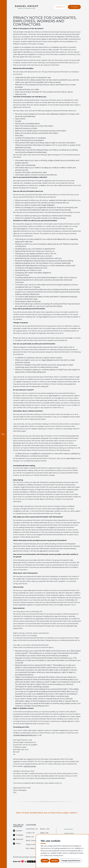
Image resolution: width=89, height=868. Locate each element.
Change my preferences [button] (71, 861)
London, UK (30, 833)
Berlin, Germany (32, 841)
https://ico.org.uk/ (30, 766)
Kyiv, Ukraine (31, 848)
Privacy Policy (69, 829)
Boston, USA (45, 829)
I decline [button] (54, 861)
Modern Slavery (69, 833)
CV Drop (74, 7)
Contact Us (60, 7)
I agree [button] (45, 861)
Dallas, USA (44, 833)
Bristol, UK (30, 837)
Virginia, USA (31, 844)
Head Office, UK (32, 829)
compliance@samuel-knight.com (25, 735)
